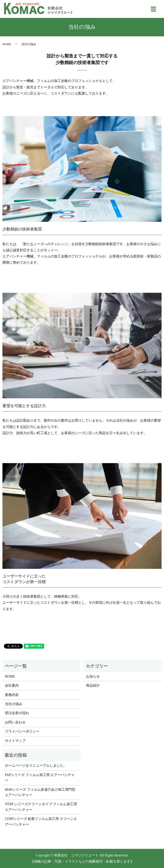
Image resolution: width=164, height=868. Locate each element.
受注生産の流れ (17, 713)
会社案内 (12, 686)
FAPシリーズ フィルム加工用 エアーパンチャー (40, 778)
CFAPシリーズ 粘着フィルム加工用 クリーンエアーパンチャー (41, 821)
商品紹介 (93, 686)
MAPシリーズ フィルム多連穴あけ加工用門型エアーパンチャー (40, 792)
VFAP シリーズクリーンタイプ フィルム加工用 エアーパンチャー (41, 807)
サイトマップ (15, 741)
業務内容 (12, 695)
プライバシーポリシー (22, 731)
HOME (7, 44)
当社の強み (14, 704)
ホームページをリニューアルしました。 (36, 766)
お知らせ (93, 676)
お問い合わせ (15, 722)
